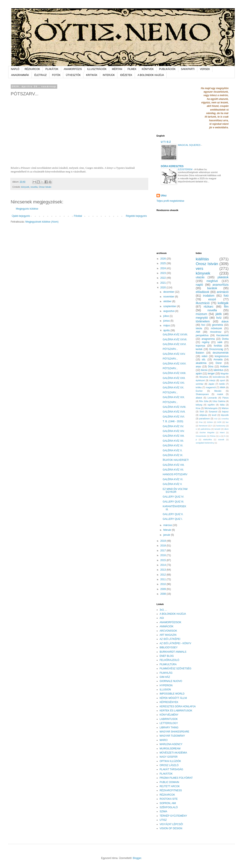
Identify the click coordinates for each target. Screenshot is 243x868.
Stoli (202, 412)
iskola (199, 328)
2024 (164, 268)
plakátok (223, 277)
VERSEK (205, 69)
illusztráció (203, 303)
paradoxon (205, 419)
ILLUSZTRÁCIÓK (97, 69)
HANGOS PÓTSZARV (175, 474)
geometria (217, 325)
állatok (199, 398)
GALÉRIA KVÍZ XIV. (174, 431)
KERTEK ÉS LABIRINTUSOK (176, 711)
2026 (164, 259)
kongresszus (222, 356)
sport (222, 380)
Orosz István (45, 187)
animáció (223, 292)
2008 (164, 594)
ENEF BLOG (167, 656)
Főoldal (78, 216)
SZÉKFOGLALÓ (169, 807)
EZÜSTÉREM (185, 169)
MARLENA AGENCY (171, 744)
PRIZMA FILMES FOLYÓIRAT (176, 778)
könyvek (25, 187)
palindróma (206, 429)
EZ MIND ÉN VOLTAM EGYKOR (175, 491)
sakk (220, 342)
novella (34, 187)
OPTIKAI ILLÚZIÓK (170, 761)
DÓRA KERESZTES (172, 166)
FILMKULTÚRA (168, 664)
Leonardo (212, 398)
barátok (212, 288)
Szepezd (213, 412)
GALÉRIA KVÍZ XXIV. (174, 364)
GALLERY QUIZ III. (173, 502)
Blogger (137, 858)
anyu (199, 367)
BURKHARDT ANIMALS (173, 652)
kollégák (223, 303)
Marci (222, 432)
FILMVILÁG (166, 673)
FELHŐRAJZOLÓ (169, 660)
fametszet (203, 426)
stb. (204, 360)
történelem (203, 321)
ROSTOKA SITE (169, 799)
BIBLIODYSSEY (169, 647)
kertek (199, 349)
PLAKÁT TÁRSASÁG (171, 769)
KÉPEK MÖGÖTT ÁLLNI (173, 698)
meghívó (212, 281)
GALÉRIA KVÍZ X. (173, 451)
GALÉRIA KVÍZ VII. (173, 470)
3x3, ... (163, 610)
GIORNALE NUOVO (171, 681)
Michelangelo (211, 408)
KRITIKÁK (92, 75)
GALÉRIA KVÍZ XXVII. (175, 340)
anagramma (208, 339)
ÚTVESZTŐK (73, 75)
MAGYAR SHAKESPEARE (174, 732)
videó (205, 356)
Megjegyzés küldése (27, 209)
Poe (201, 422)
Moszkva (204, 377)
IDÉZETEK (126, 75)
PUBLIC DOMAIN (169, 782)
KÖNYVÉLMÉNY (169, 715)
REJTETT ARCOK (170, 786)
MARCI (164, 740)
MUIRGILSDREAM (170, 749)
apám (199, 374)
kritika (199, 387)
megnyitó (202, 318)
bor (227, 422)
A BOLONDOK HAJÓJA (151, 75)
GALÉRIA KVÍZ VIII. (174, 465)
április (167, 330)
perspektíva (202, 335)
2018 (164, 546)
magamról (211, 387)
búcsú (204, 370)
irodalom (209, 296)
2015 (164, 560)
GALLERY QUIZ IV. (173, 497)
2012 (164, 575)
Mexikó (218, 391)
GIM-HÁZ (165, 677)
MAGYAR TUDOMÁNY (172, 736)
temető (217, 429)
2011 (164, 579)
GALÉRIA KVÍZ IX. (173, 455)
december (169, 292)
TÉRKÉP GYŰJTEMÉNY (173, 816)
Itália (222, 405)
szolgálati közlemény (205, 443)
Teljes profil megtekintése (170, 201)
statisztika (207, 439)
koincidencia (219, 377)
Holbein (224, 367)
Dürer (219, 363)
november (169, 297)
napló (199, 285)
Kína (198, 408)
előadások (203, 292)
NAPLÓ (15, 69)
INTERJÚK (109, 75)
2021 (164, 283)
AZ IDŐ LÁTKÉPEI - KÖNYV (175, 643)
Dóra (211, 367)
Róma (213, 436)
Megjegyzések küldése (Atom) (42, 222)
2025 (164, 263)
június (167, 321)
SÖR (219, 422)
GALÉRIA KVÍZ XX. (173, 388)
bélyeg (199, 405)
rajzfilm (211, 405)
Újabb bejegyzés (21, 216)
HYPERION (166, 685)
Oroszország (216, 349)
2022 (164, 278)
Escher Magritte (207, 432)
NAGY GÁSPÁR (169, 757)
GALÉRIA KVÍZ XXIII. (174, 373)
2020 (164, 288)
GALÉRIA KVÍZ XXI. (174, 383)
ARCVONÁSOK (168, 631)
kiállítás (202, 259)
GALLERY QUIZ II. (173, 514)
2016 (164, 555)
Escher (199, 391)
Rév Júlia (204, 401)
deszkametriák (221, 353)
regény (206, 342)
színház (200, 384)
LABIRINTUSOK (169, 719)
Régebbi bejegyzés (136, 216)
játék (218, 314)
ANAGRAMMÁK (20, 75)
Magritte (225, 374)
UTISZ (163, 820)
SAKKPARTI (188, 69)
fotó (226, 296)
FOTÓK (56, 75)
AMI (198, 332)
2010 (164, 584)
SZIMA (210, 422)
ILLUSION (165, 690)
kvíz (219, 318)
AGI (216, 419)
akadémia (201, 363)
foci (203, 325)
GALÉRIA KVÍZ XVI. (174, 417)
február (168, 530)
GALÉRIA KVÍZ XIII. (174, 436)
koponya (200, 346)
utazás (200, 277)
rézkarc (209, 307)
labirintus (218, 370)
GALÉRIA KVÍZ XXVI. (175, 344)
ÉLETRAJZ (41, 75)
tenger (211, 374)
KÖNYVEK (148, 69)
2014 (164, 565)
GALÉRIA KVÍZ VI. (173, 479)
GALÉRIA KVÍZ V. (172, 484)
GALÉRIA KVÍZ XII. (173, 441)
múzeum (202, 314)
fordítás (218, 346)
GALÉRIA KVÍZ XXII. (174, 378)
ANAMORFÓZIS (73, 69)
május (167, 325)
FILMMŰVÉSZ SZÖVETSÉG (175, 669)
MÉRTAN (117, 69)
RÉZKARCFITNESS (171, 790)
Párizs (225, 398)
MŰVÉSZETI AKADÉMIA (173, 753)
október (168, 301)
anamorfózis (221, 285)
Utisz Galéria (219, 401)
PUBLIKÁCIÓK (167, 69)
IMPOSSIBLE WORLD (172, 694)
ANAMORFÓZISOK (170, 622)
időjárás (203, 415)
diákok (225, 322)
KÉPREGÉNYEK (169, 702)
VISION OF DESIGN (171, 828)
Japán (211, 384)
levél (214, 415)
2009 (164, 589)
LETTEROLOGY (169, 723)
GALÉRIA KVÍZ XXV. (174, 354)
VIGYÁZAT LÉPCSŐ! (171, 824)
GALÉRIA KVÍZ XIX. (174, 397)
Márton (225, 408)
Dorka (225, 339)
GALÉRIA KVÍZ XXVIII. (175, 335)
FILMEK (132, 69)
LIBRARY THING (169, 728)
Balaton (200, 353)
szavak (221, 439)
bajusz (225, 412)
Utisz (164, 196)
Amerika (225, 419)
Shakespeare (202, 394)
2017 (164, 551)
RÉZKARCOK (32, 69)
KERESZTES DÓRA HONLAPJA (178, 706)
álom (226, 429)
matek (220, 394)
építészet (200, 380)
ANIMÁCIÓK (166, 626)
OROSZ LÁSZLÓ (169, 765)
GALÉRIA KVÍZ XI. (173, 446)
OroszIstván (201, 436)
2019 (164, 541)
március (168, 525)
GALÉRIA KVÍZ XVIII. (174, 407)
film (226, 307)
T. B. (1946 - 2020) (173, 421)
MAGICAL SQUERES (190, 145)
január (167, 535)
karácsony (221, 426)
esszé (212, 299)
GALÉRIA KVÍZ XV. (173, 426)
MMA (223, 387)
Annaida (218, 360)
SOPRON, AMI (168, 803)
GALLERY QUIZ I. (173, 519)
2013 (164, 570)
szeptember (170, 306)
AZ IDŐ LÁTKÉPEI (170, 639)
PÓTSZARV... (170, 349)
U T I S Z (166, 142)
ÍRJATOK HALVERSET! (176, 460)
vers (200, 268)
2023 (164, 273)
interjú (212, 380)
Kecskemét (223, 335)
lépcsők (225, 415)
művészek (216, 328)
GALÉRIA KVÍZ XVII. (174, 412)
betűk (222, 384)
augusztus (169, 311)
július (166, 316)
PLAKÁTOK (52, 69)
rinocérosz (216, 332)
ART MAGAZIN (168, 635)
